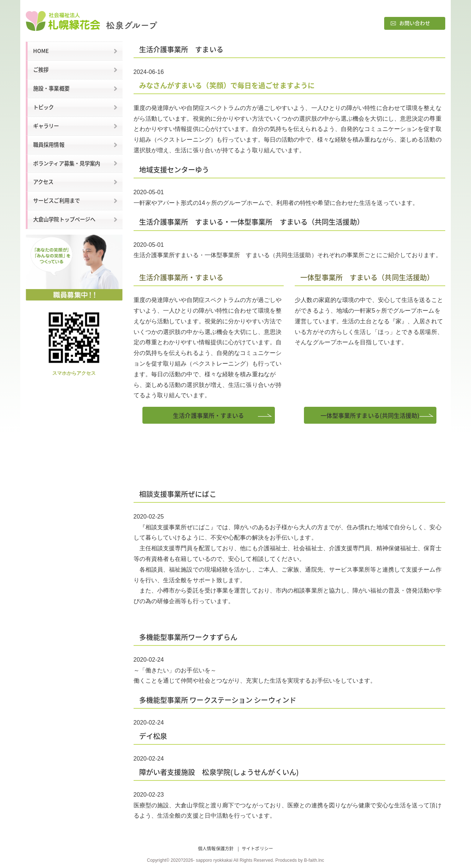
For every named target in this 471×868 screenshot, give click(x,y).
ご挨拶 (41, 70)
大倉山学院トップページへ (64, 219)
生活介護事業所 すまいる (181, 49)
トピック (43, 107)
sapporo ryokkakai (214, 860)
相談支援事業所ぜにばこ (178, 494)
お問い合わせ (415, 23)
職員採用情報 (49, 145)
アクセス (43, 182)
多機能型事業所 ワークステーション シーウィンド (218, 700)
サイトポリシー (257, 849)
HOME (41, 51)
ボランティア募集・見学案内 (67, 163)
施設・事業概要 (51, 88)
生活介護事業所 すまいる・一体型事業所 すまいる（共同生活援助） (252, 222)
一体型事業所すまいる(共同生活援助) (370, 415)
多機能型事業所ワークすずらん (188, 637)
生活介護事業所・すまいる (208, 415)
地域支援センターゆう (174, 170)
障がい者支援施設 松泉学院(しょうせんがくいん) (219, 772)
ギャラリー (46, 126)
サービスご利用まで (56, 200)
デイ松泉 (153, 736)
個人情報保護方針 (216, 849)
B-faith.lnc (314, 860)
